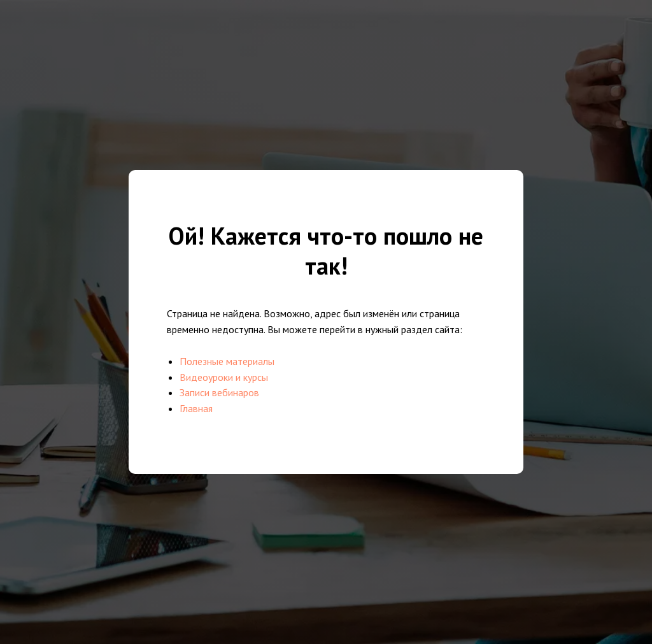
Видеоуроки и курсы (224, 377)
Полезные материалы (227, 361)
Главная (196, 408)
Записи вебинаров (219, 392)
